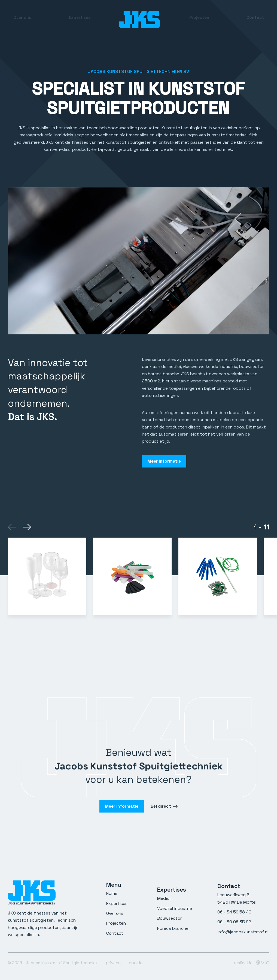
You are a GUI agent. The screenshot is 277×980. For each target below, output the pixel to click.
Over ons (22, 20)
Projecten (199, 20)
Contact (255, 20)
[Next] (26, 525)
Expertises (80, 20)
